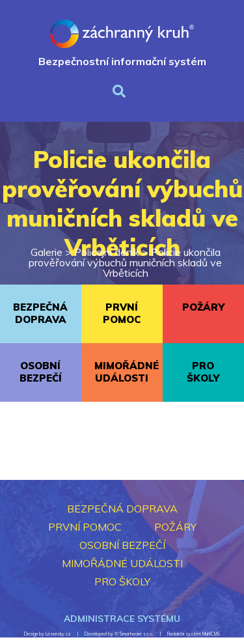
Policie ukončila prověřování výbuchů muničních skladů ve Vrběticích (125, 262)
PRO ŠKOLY (203, 372)
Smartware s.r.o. (137, 634)
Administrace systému (122, 619)
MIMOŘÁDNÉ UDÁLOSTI (127, 372)
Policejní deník (107, 252)
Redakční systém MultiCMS (194, 634)
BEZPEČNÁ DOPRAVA (40, 313)
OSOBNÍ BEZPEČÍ (41, 372)
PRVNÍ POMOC (122, 313)
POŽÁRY (203, 307)
